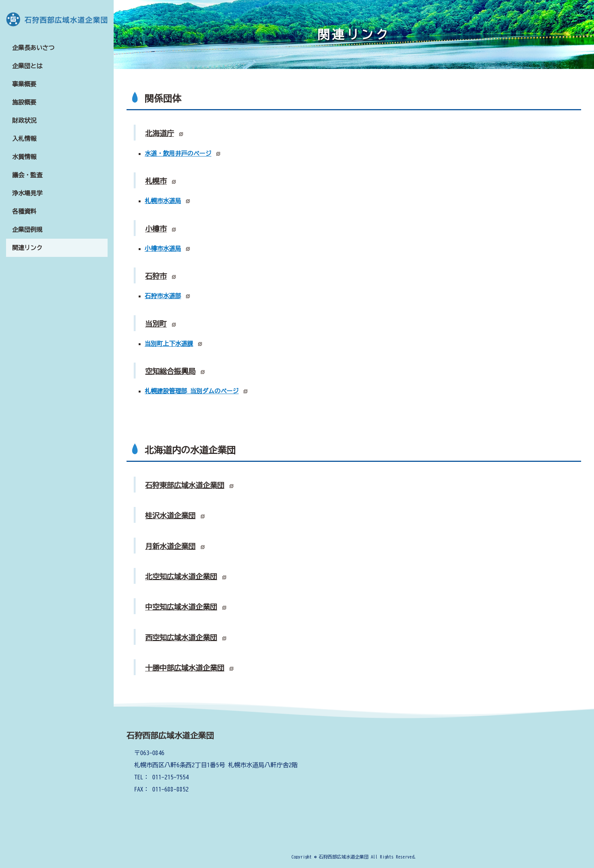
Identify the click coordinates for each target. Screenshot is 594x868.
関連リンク (27, 248)
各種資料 (24, 211)
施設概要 (24, 102)
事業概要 (24, 84)
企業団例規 (27, 230)
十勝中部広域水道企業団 (185, 668)
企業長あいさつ (33, 48)
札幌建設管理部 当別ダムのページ (192, 391)
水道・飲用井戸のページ (178, 153)
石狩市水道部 (163, 296)
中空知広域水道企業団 (181, 607)
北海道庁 (159, 133)
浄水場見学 (27, 193)
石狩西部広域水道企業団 (170, 735)
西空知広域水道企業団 (181, 637)
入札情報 (24, 139)
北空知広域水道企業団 (181, 576)
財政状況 (24, 120)
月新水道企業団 (170, 546)
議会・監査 (27, 175)
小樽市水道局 (163, 249)
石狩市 (156, 276)
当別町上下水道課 (169, 344)
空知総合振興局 (170, 371)
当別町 (156, 324)
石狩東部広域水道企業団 (185, 485)
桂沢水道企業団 (170, 515)
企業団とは (27, 66)
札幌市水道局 (163, 201)
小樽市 (156, 229)
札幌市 (156, 181)
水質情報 (24, 157)
